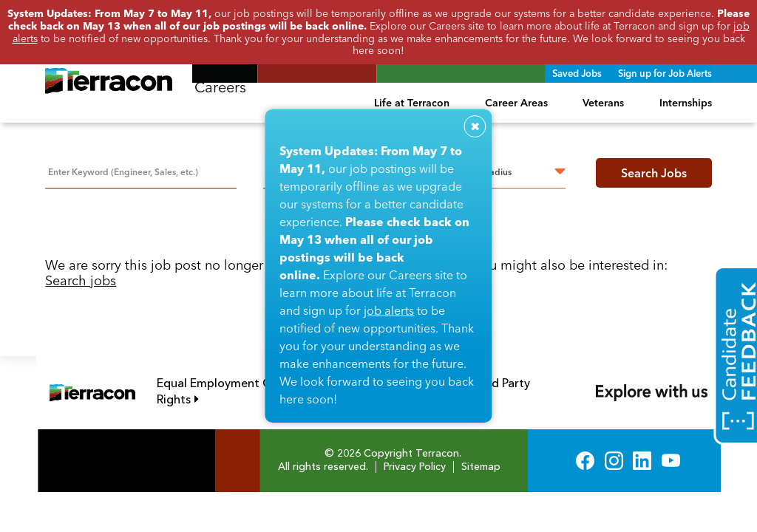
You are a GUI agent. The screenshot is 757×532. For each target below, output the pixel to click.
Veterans (603, 103)
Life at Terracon (412, 103)
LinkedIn (642, 461)
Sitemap (481, 467)
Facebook (585, 461)
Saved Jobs (577, 73)
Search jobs (81, 280)
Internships (686, 103)
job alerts (389, 310)
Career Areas (516, 103)
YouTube (671, 461)
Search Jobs (654, 173)
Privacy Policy (415, 467)
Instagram (614, 461)
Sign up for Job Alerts (665, 73)
